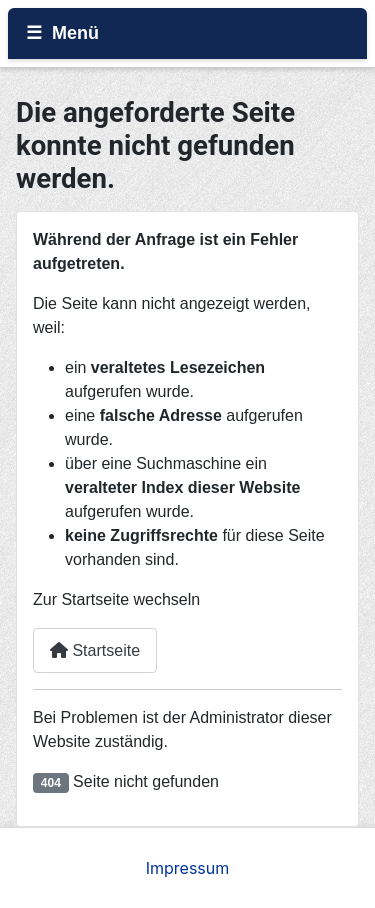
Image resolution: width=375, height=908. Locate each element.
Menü (75, 33)
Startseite (95, 650)
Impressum (188, 868)
